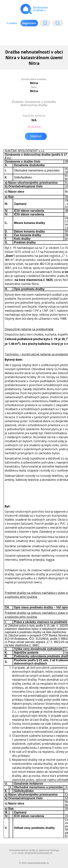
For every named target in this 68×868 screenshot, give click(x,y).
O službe (12, 23)
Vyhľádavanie (58, 24)
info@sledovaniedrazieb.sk (38, 853)
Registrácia (29, 23)
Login (45, 24)
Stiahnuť (36, 136)
